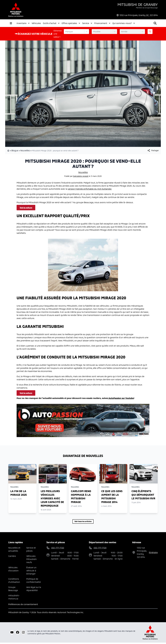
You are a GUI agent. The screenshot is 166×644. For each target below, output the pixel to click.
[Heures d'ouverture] (153, 25)
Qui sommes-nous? (124, 24)
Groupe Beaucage (13, 590)
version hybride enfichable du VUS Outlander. (90, 190)
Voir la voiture (26, 209)
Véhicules (36, 24)
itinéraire (153, 554)
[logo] (16, 10)
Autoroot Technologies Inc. (70, 614)
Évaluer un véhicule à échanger (31, 572)
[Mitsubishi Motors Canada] (150, 634)
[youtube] (12, 634)
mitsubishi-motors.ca (14, 598)
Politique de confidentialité (34, 582)
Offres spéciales (71, 24)
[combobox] (65, 33)
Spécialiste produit (81, 178)
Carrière (12, 557)
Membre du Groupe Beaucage (147, 8)
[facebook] (18, 634)
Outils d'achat (51, 24)
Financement (102, 24)
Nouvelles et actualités (14, 551)
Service (87, 24)
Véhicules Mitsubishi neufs (31, 561)
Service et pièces (31, 551)
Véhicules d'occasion (13, 570)
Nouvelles (25, 152)
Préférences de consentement (23, 606)
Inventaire (23, 24)
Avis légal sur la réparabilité (34, 590)
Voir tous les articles (83, 523)
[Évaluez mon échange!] (150, 33)
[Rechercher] (140, 24)
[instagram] (23, 634)
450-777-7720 (152, 22)
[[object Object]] (153, 152)
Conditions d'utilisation (14, 582)
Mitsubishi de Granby (138, 4)
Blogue (15, 152)
